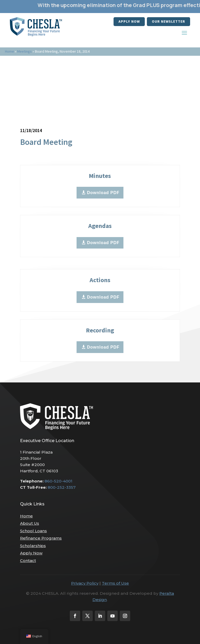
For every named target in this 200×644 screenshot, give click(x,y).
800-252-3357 (62, 487)
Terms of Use (115, 583)
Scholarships (33, 546)
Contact (28, 561)
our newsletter (168, 21)
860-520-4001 (58, 481)
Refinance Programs (41, 538)
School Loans (33, 531)
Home (10, 51)
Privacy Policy (85, 583)
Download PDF (103, 193)
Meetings (24, 51)
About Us (30, 523)
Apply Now (129, 21)
